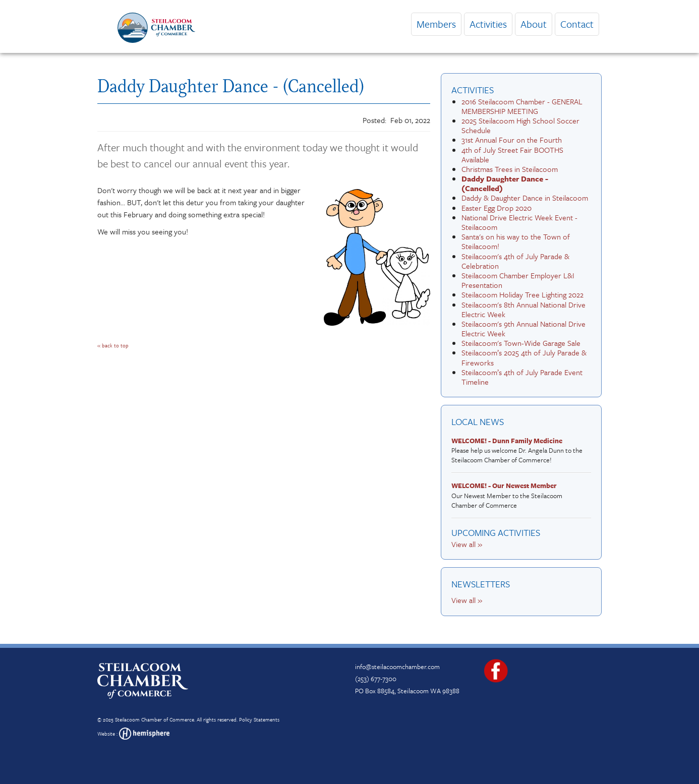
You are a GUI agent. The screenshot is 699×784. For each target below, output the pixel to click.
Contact (577, 24)
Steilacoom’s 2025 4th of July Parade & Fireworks (524, 357)
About (534, 24)
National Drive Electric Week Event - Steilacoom (519, 222)
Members (436, 24)
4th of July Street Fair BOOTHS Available (512, 155)
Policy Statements (259, 719)
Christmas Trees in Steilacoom (510, 169)
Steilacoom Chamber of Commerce (155, 719)
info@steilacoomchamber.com (397, 667)
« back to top (113, 345)
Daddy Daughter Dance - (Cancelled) (505, 183)
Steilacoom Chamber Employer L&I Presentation (518, 280)
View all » (467, 544)
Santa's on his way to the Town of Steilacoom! (516, 241)
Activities (488, 24)
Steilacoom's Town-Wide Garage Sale (521, 343)
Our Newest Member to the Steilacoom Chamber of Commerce (519, 495)
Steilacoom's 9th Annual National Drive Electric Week (523, 328)
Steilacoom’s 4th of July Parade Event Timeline (522, 377)
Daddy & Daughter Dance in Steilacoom (525, 198)
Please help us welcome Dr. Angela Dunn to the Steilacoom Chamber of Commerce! (519, 450)
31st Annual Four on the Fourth (512, 140)
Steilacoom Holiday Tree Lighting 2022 (522, 294)
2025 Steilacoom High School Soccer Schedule (520, 125)
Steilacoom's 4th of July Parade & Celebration (515, 261)
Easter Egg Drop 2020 (497, 208)
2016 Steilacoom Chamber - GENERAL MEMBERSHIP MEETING (522, 106)
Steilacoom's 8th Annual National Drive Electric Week (523, 309)
